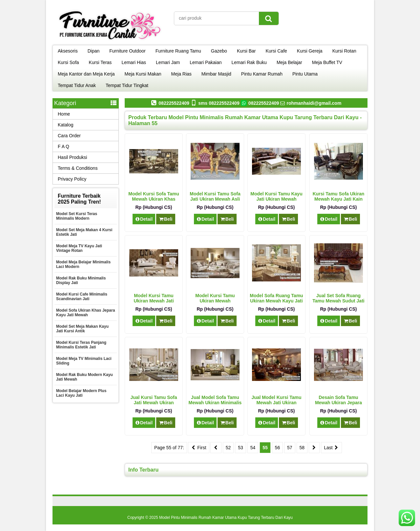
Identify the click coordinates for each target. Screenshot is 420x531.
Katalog (65, 125)
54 (253, 448)
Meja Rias (181, 74)
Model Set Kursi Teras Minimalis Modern (77, 216)
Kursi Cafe (276, 51)
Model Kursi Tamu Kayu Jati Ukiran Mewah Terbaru (276, 199)
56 (278, 448)
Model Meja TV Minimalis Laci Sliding (84, 361)
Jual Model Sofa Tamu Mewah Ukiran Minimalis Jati (215, 403)
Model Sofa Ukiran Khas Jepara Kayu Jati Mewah (85, 313)
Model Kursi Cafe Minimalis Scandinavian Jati (82, 297)
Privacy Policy (72, 179)
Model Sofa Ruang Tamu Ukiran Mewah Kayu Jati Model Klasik (276, 301)
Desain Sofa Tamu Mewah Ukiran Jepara (338, 400)
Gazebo (219, 51)
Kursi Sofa (68, 62)
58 (302, 448)
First (199, 448)
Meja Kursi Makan (143, 74)
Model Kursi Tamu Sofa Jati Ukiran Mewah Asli (215, 196)
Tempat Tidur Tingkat (127, 85)
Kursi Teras (100, 62)
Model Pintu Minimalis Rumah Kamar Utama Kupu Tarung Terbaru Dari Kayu (226, 518)
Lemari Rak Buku (249, 62)
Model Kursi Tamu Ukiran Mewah (215, 298)
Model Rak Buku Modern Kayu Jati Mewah (84, 377)
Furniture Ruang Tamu (178, 51)
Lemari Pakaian (206, 62)
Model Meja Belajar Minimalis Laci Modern (83, 264)
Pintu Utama (305, 74)
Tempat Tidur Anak (77, 85)
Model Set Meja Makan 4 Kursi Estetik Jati (84, 232)
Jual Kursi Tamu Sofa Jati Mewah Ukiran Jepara (154, 403)
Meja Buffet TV (327, 62)
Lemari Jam (168, 62)
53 (241, 448)
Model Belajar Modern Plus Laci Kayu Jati (81, 393)
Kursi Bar (246, 51)
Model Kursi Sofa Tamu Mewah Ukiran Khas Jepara (154, 199)
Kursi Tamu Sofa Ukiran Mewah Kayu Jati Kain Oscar (339, 199)
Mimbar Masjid (216, 74)
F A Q (63, 146)
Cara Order (69, 136)
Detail (144, 219)
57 (290, 448)
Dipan (94, 51)
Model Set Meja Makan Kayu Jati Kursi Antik (82, 329)
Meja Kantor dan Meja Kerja (86, 74)
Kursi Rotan (344, 51)
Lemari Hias (134, 62)
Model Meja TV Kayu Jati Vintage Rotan (79, 248)
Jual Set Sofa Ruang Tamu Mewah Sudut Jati (338, 298)
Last (331, 448)
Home (64, 114)
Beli (166, 219)
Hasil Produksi (72, 157)
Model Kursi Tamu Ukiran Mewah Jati (154, 298)
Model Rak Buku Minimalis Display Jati (81, 280)
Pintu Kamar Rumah (262, 74)
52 (228, 448)
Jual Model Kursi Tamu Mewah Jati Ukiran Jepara (276, 403)
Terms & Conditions (78, 168)
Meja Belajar (289, 62)
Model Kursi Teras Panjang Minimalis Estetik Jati (81, 345)
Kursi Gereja (310, 51)
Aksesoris (68, 51)
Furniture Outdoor (127, 51)
